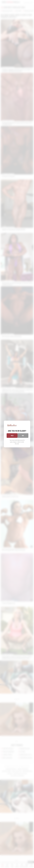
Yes (12, 435)
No (23, 435)
